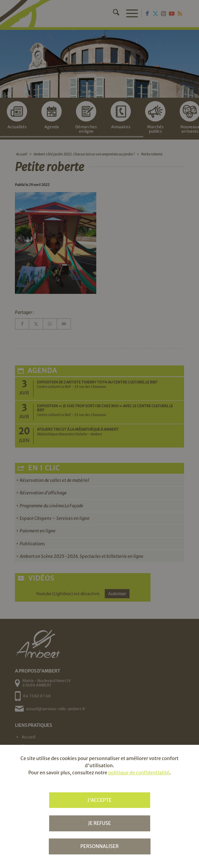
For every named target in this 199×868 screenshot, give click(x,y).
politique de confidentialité (139, 773)
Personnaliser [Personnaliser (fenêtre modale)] (99, 846)
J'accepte (99, 800)
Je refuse (99, 823)
